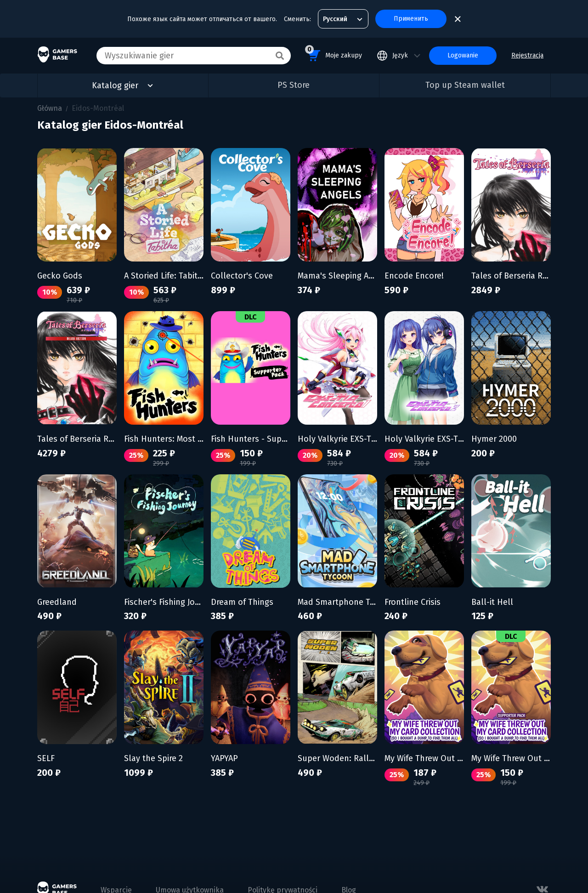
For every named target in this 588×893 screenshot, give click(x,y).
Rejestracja (527, 55)
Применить (411, 19)
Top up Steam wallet (465, 85)
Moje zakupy (334, 54)
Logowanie (463, 55)
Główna (50, 108)
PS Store (294, 85)
